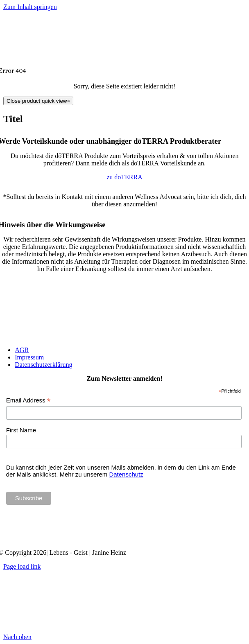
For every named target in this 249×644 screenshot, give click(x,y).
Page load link (22, 566)
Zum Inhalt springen (30, 7)
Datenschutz (126, 474)
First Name (21, 430)
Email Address (28, 401)
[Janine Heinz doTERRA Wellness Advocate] (124, 539)
